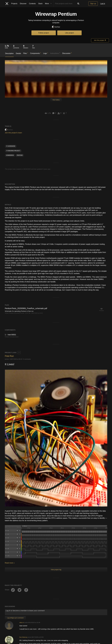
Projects (14, 4)
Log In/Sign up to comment (15, 618)
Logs (46, 53)
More (49, 4)
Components (36, 53)
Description (9, 53)
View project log (56, 570)
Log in (103, 4)
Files (26, 53)
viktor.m (22, 623)
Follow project (44, 33)
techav (56, 27)
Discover (23, 4)
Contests (32, 4)
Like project (69, 33)
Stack (40, 4)
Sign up (93, 4)
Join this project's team (13, 133)
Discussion (67, 53)
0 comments (27, 359)
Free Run (9, 356)
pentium (20, 155)
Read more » (10, 563)
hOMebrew (10, 155)
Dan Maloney (23, 637)
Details (18, 53)
